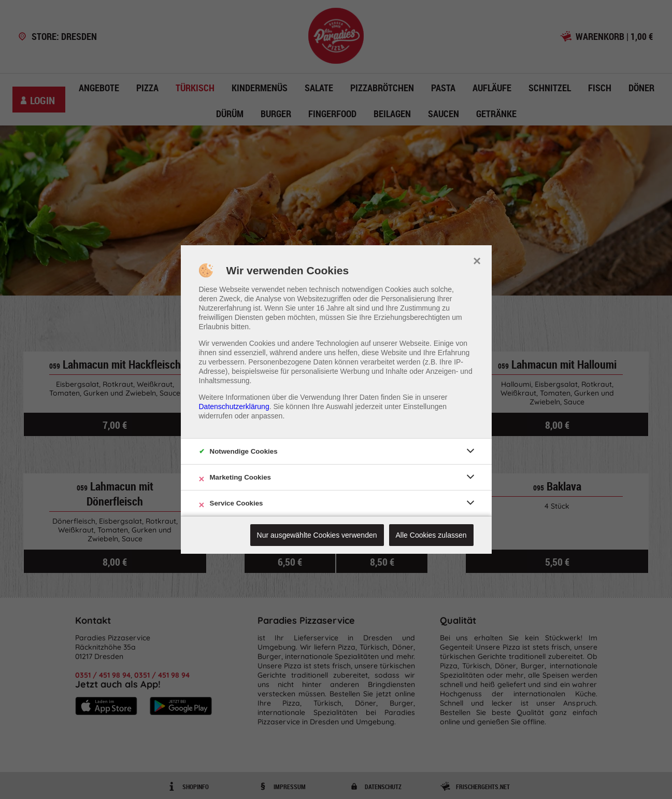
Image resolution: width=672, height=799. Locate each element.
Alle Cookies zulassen (431, 535)
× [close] (477, 260)
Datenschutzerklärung (234, 406)
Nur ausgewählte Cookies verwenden (317, 535)
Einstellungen (425, 406)
